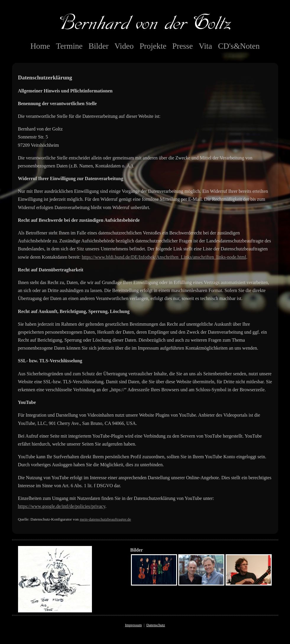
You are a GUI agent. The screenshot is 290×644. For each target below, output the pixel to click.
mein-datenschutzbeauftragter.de (106, 519)
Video (124, 46)
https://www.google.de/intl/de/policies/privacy (62, 506)
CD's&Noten (239, 46)
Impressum (133, 625)
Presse (183, 46)
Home (40, 46)
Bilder (98, 46)
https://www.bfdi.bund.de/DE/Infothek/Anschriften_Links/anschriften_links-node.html (164, 257)
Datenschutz (156, 625)
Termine (69, 46)
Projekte (153, 46)
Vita (205, 46)
